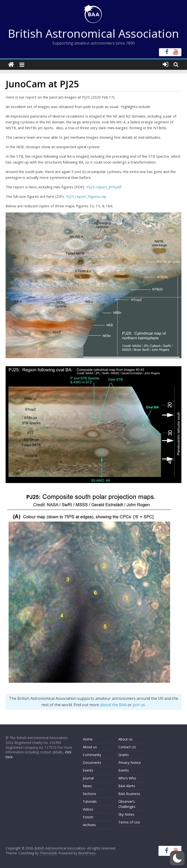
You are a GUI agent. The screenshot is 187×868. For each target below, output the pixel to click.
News (87, 786)
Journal (88, 778)
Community (92, 755)
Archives (89, 825)
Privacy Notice (130, 763)
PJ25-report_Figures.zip (86, 196)
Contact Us (127, 747)
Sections (89, 794)
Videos (88, 809)
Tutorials (90, 801)
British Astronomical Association (93, 33)
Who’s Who (127, 778)
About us (90, 747)
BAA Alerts (127, 786)
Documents (92, 763)
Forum (88, 817)
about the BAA (113, 705)
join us (139, 705)
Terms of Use (129, 822)
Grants (124, 755)
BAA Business (129, 794)
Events (88, 770)
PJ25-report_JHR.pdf (104, 187)
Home (88, 739)
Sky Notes (126, 814)
